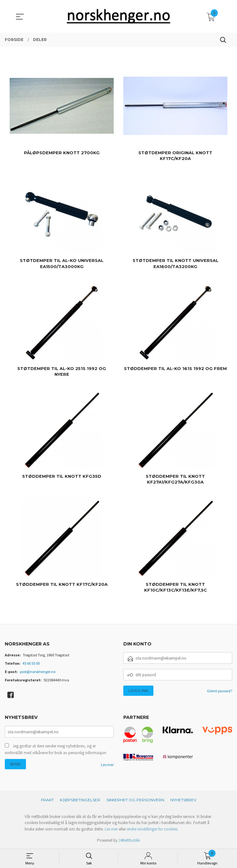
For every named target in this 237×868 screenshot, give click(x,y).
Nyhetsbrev (183, 800)
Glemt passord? (220, 691)
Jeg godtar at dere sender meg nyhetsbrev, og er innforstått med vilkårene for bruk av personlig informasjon (56, 750)
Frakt (47, 800)
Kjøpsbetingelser (80, 800)
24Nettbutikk (129, 840)
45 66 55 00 (31, 663)
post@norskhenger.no (38, 672)
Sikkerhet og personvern (135, 800)
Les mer (107, 765)
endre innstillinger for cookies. (153, 829)
